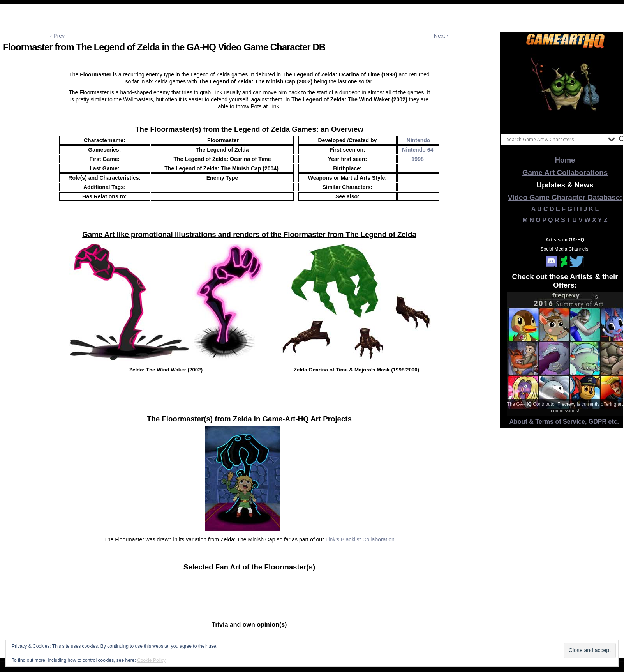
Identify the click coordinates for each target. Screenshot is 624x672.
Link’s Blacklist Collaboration (360, 539)
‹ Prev (57, 36)
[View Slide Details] (565, 89)
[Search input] (555, 139)
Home (565, 160)
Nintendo (419, 140)
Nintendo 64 (418, 150)
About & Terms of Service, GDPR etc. (565, 422)
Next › (441, 36)
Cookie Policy (151, 660)
